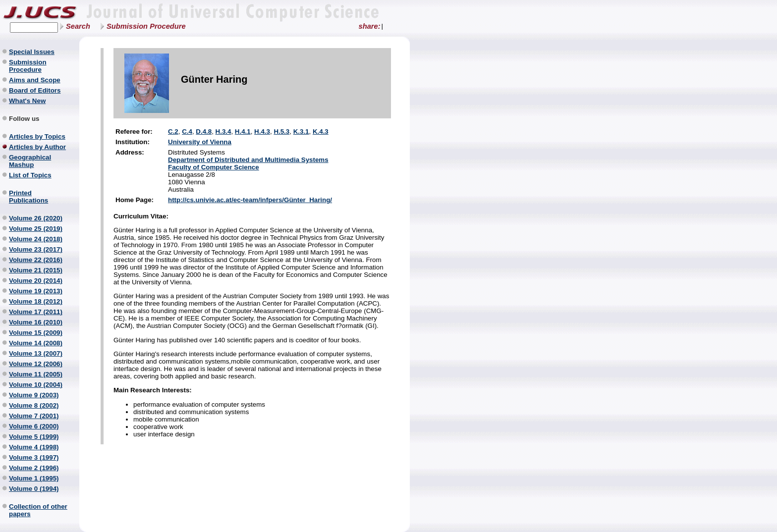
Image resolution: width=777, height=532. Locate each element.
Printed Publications (28, 197)
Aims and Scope (35, 80)
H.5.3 (281, 132)
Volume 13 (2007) (36, 353)
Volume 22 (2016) (36, 260)
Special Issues (32, 52)
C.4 (187, 132)
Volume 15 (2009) (36, 333)
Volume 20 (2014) (36, 281)
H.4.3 (262, 132)
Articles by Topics (37, 136)
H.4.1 (243, 132)
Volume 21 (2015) (36, 270)
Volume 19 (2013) (36, 291)
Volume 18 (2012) (36, 301)
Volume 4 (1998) (34, 447)
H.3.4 (223, 132)
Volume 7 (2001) (34, 416)
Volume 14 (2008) (36, 343)
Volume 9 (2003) (34, 395)
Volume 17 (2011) (36, 312)
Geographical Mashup (30, 161)
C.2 (173, 132)
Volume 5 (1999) (34, 437)
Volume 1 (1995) (34, 478)
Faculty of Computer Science (214, 167)
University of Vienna (200, 142)
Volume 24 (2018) (36, 239)
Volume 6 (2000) (34, 426)
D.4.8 (204, 132)
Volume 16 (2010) (36, 322)
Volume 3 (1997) (34, 457)
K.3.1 (301, 132)
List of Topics (30, 175)
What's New (27, 101)
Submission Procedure (146, 26)
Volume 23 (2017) (36, 249)
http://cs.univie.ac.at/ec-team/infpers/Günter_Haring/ (250, 200)
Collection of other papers (38, 510)
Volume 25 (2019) (36, 229)
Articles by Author (37, 147)
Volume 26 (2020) (36, 218)
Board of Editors (35, 90)
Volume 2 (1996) (34, 468)
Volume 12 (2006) (36, 364)
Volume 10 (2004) (36, 385)
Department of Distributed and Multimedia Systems (248, 160)
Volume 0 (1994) (34, 489)
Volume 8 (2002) (34, 405)
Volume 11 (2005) (36, 374)
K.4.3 (321, 132)
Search (78, 26)
